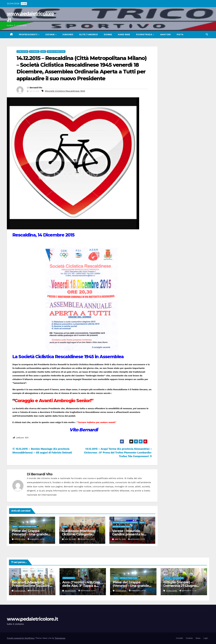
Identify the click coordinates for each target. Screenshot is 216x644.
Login (206, 638)
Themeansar (60, 638)
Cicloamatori (178, 578)
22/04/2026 (20, 591)
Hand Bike (124, 35)
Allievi (15, 578)
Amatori (166, 35)
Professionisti (29, 35)
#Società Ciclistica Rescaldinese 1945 (65, 91)
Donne (108, 35)
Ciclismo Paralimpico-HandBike (125, 522)
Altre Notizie (22, 51)
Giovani (50, 35)
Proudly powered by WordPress (21, 638)
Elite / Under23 (89, 35)
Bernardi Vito (36, 88)
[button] (207, 34)
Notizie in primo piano (56, 51)
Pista (180, 35)
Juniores (68, 35)
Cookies (189, 638)
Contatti (179, 638)
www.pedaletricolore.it (33, 619)
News (43, 51)
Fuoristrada (145, 35)
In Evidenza (34, 51)
